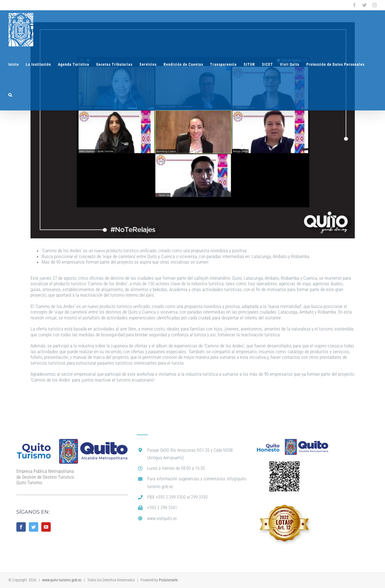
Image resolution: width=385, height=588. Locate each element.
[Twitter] (34, 527)
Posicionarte (168, 580)
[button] (10, 95)
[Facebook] (21, 527)
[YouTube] (46, 527)
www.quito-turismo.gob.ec (62, 580)
